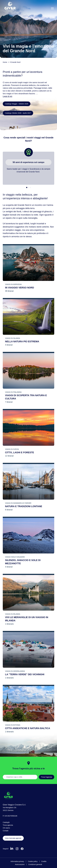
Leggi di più (7, 96)
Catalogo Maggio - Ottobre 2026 (17, 104)
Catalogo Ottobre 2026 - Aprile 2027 (18, 113)
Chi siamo (6, 828)
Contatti (6, 831)
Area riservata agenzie (13, 838)
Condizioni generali (35, 864)
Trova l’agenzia (47, 777)
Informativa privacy (17, 861)
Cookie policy (33, 861)
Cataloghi (6, 822)
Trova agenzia (8, 825)
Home (5, 62)
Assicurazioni (20, 864)
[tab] (27, 187)
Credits (44, 861)
